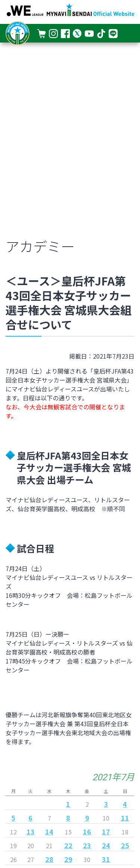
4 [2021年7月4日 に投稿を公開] (125, 804)
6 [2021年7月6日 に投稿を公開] (30, 818)
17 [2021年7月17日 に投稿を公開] (106, 831)
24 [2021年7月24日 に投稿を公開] (106, 845)
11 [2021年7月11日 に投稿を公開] (125, 818)
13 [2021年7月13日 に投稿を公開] (31, 831)
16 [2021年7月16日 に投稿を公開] (87, 831)
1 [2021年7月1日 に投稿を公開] (68, 804)
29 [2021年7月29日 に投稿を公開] (68, 859)
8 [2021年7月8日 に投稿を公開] (68, 818)
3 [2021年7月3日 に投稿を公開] (106, 804)
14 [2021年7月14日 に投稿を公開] (49, 831)
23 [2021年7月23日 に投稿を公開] (87, 845)
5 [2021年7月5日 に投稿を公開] (13, 818)
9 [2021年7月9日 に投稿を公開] (87, 818)
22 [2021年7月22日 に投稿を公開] (68, 845)
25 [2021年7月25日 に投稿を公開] (125, 845)
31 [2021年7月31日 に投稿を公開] (106, 859)
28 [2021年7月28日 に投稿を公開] (49, 859)
